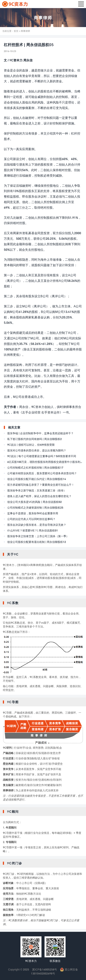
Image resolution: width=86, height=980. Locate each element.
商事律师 (43, 18)
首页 (16, 31)
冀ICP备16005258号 (44, 969)
